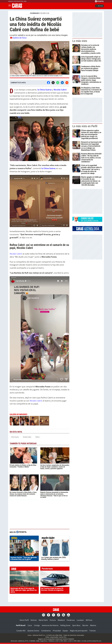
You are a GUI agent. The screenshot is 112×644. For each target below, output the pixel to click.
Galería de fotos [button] (18, 38)
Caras (30, 625)
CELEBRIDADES (34, 13)
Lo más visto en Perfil (85, 126)
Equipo (65, 631)
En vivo (99, 6)
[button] (40, 60)
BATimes (89, 620)
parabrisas (55, 569)
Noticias (34, 620)
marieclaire (55, 538)
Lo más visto (80, 41)
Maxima (93, 625)
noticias (24, 538)
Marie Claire (43, 620)
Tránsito (93, 631)
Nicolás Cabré (16, 254)
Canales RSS (21, 631)
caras (24, 569)
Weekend (61, 620)
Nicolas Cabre (27, 437)
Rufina (37, 437)
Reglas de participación (79, 631)
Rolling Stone (65, 625)
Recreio (85, 625)
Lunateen (80, 620)
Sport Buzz (76, 625)
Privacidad (57, 631)
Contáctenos (46, 631)
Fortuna (53, 620)
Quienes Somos (33, 631)
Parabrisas (71, 620)
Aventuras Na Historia (50, 625)
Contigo (37, 625)
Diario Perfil (24, 620)
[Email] (67, 83)
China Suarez (15, 437)
